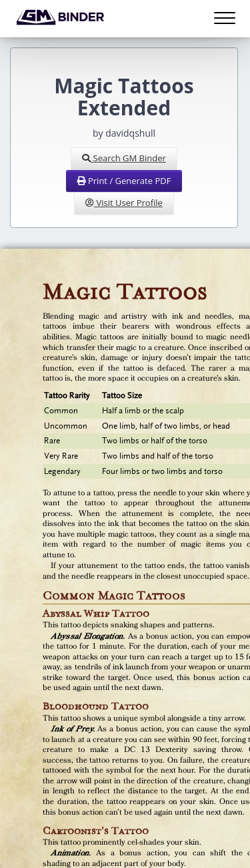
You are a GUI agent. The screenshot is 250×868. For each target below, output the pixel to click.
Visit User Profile (124, 203)
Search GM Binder (124, 158)
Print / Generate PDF (124, 181)
